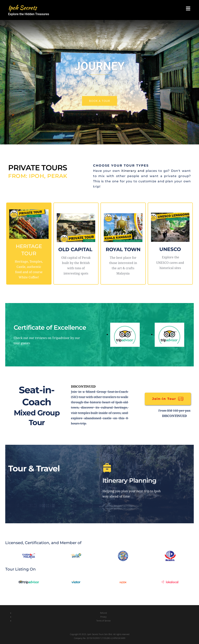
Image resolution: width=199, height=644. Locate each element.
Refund (103, 613)
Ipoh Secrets (24, 7)
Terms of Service (103, 621)
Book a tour (99, 101)
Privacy (103, 617)
